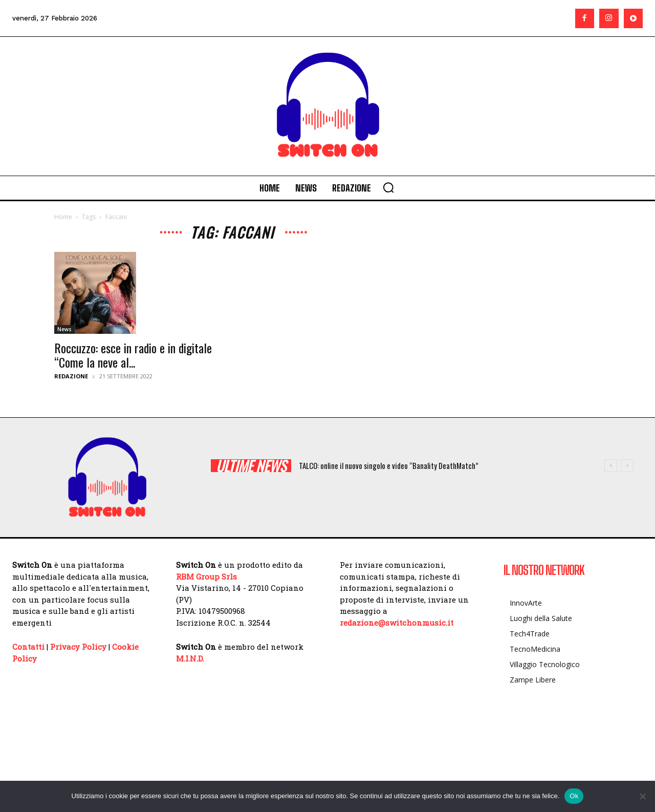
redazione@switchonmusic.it (397, 623)
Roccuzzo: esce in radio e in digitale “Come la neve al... (133, 355)
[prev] (611, 466)
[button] (388, 187)
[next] (627, 466)
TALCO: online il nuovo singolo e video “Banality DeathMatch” (389, 465)
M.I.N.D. (190, 658)
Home (63, 217)
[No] (642, 796)
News (64, 329)
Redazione (71, 376)
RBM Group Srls (206, 576)
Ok (574, 796)
